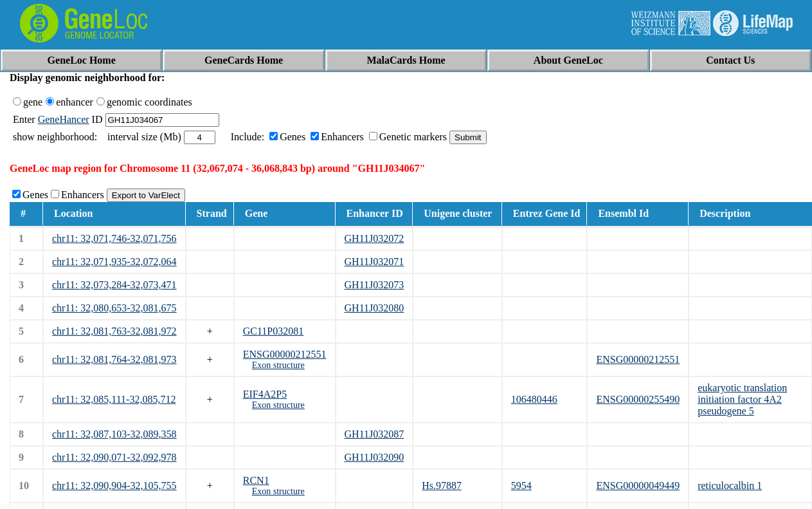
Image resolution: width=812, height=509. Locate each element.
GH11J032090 (374, 457)
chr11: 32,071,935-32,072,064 (114, 262)
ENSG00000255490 (638, 399)
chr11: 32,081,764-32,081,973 (114, 359)
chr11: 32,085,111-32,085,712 (114, 399)
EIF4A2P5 (265, 394)
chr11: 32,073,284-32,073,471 (114, 285)
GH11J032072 (374, 238)
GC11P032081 (274, 331)
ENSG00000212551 (285, 354)
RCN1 (256, 480)
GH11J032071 (374, 262)
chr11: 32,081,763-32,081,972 (114, 331)
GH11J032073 (374, 285)
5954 (521, 486)
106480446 (534, 399)
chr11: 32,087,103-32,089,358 (114, 434)
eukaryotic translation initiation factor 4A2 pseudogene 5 (742, 399)
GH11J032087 (374, 434)
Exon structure (278, 365)
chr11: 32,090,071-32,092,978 (114, 457)
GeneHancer (64, 119)
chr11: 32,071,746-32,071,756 (114, 238)
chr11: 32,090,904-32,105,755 (114, 486)
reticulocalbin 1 (730, 486)
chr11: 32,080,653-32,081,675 (114, 308)
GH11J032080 (374, 308)
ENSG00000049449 (638, 486)
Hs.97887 (442, 486)
